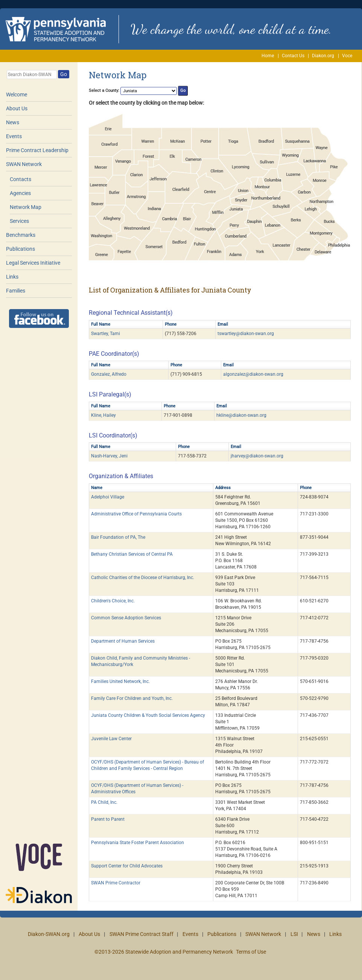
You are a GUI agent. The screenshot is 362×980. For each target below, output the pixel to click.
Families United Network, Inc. (120, 681)
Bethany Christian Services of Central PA (132, 554)
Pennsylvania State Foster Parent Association (138, 843)
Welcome (17, 94)
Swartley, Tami (106, 334)
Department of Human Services (123, 641)
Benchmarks (21, 235)
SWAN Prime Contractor (116, 883)
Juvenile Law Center (111, 739)
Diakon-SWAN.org (49, 934)
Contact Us (293, 56)
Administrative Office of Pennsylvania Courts (136, 514)
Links (12, 277)
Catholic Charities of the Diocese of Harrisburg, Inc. (143, 578)
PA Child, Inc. (104, 802)
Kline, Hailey (103, 415)
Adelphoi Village (108, 497)
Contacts (21, 179)
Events (14, 136)
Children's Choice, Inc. (113, 601)
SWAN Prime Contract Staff (141, 934)
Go (64, 74)
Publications (21, 249)
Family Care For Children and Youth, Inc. (132, 698)
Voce (347, 56)
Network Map (26, 207)
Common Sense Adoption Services (126, 618)
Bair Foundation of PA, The (118, 537)
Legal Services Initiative (33, 263)
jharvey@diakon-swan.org (257, 456)
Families (16, 291)
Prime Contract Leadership (37, 150)
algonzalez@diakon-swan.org (253, 374)
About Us (17, 108)
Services (19, 221)
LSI (294, 934)
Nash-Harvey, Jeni (109, 456)
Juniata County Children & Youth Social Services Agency (148, 715)
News (13, 122)
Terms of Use (251, 952)
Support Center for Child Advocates (127, 866)
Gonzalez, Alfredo (109, 374)
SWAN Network (24, 164)
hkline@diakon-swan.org (241, 415)
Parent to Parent (108, 819)
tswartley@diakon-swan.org (246, 334)
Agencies (20, 193)
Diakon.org (323, 56)
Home (268, 56)
